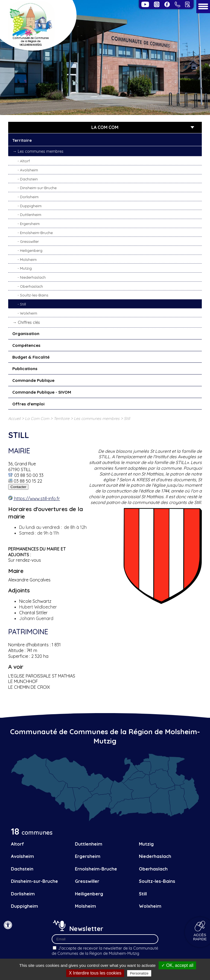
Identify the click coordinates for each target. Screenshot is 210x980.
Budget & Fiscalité (31, 357)
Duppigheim (31, 206)
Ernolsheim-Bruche (36, 233)
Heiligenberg (31, 250)
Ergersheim (30, 224)
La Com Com (37, 419)
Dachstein (29, 179)
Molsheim (28, 259)
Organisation (26, 334)
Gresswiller (29, 241)
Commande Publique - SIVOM (42, 392)
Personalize (139, 973)
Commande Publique (33, 380)
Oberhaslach (31, 286)
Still (23, 304)
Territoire (22, 140)
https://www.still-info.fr (37, 498)
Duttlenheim (31, 214)
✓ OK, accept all (177, 965)
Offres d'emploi (28, 404)
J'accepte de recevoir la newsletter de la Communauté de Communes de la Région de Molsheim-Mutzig (105, 951)
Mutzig (26, 268)
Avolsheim (29, 170)
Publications (25, 369)
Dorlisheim (29, 197)
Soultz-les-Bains (34, 295)
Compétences (26, 345)
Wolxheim (29, 313)
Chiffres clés (29, 322)
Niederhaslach (33, 277)
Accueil (14, 419)
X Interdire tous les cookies (95, 973)
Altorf (25, 161)
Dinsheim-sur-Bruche (38, 188)
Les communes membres (41, 151)
